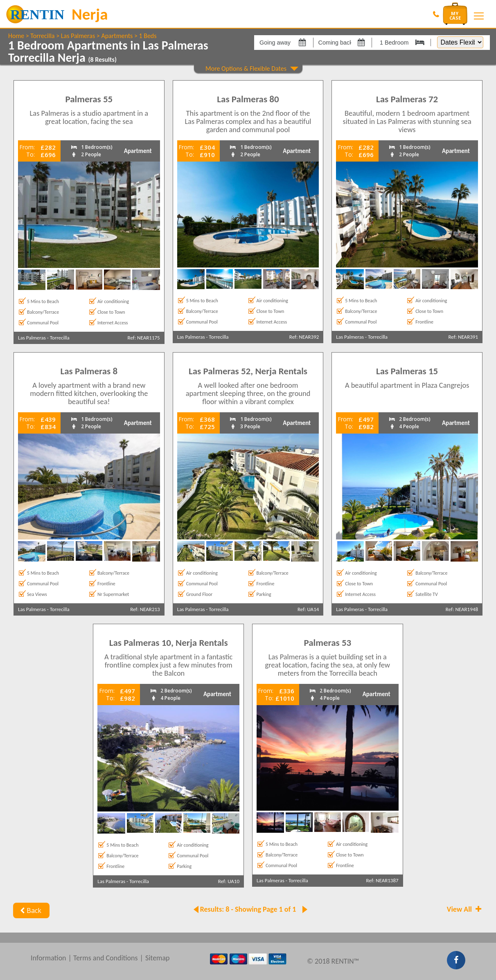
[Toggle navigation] (479, 16)
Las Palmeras (78, 36)
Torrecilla (42, 36)
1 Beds (148, 36)
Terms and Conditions (106, 958)
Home (16, 36)
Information (48, 958)
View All (465, 909)
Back (30, 910)
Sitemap (158, 958)
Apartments (117, 36)
